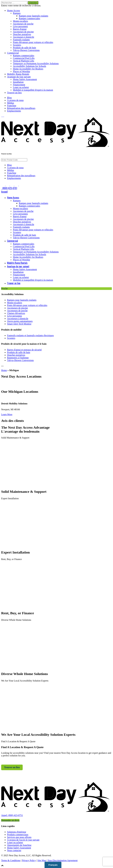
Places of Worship (21, 71)
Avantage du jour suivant (19, 77)
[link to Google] (4, 116)
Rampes (17, 13)
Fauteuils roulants (21, 40)
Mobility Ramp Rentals (18, 74)
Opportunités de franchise (19, 845)
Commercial (13, 53)
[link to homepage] (56, 813)
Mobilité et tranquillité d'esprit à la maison (33, 90)
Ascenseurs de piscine (23, 32)
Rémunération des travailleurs (21, 108)
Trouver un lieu (14, 93)
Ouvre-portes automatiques (20, 321)
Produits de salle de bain (24, 48)
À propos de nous (15, 100)
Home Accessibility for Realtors (28, 69)
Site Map (42, 860)
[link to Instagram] (3, 116)
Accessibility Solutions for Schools (30, 66)
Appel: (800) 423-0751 (12, 815)
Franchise (12, 106)
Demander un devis (10, 820)
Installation (18, 82)
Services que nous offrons (19, 837)
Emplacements (14, 111)
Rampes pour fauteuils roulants (34, 16)
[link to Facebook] (2, 116)
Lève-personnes (20, 26)
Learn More (7, 414)
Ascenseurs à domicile (24, 37)
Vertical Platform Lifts (24, 61)
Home (4, 370)
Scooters (17, 45)
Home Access (14, 11)
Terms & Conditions (11, 860)
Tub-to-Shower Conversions (26, 50)
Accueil (4, 192)
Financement (19, 85)
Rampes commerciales (29, 18)
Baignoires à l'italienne (18, 358)
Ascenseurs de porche (23, 24)
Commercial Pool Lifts (24, 58)
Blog (9, 98)
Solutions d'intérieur (17, 832)
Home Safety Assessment (25, 79)
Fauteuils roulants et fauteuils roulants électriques (30, 335)
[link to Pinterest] (4, 116)
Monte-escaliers (20, 21)
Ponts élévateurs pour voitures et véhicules (33, 42)
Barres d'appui (20, 29)
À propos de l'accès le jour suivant (23, 840)
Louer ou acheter (21, 87)
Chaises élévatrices (16, 313)
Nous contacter (14, 850)
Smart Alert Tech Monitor (19, 324)
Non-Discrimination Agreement (63, 860)
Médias (11, 103)
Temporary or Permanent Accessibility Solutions (36, 63)
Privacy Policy (29, 860)
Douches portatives (22, 34)
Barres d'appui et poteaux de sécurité (24, 350)
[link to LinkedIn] (2, 116)
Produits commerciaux (18, 835)
